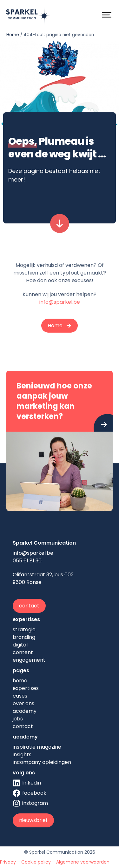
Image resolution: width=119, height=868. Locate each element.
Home (13, 35)
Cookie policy (36, 862)
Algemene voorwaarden (83, 862)
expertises (26, 619)
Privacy (8, 862)
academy (25, 737)
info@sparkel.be (60, 302)
